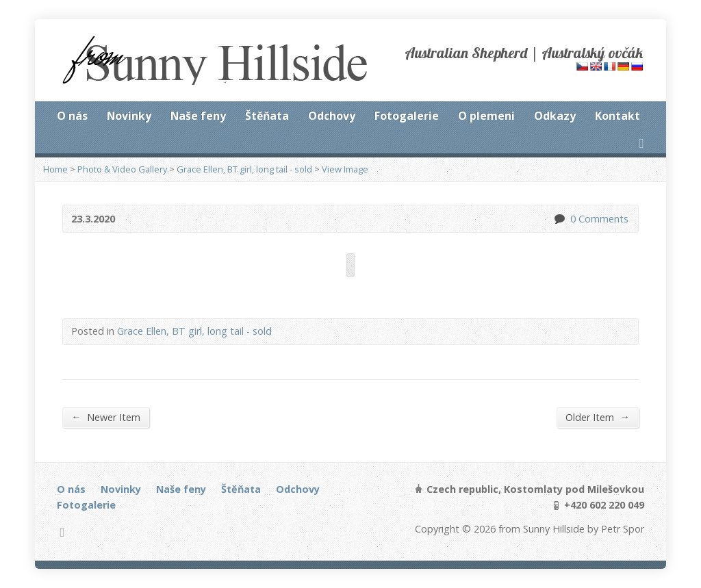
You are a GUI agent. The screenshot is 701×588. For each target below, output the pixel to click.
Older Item (597, 417)
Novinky (129, 116)
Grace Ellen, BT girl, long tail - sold (244, 169)
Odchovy (332, 116)
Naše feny (198, 116)
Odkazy (555, 116)
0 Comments (559, 219)
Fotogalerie (407, 116)
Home (55, 169)
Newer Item (105, 417)
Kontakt (617, 116)
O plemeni (486, 116)
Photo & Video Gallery (122, 169)
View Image (345, 169)
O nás (72, 116)
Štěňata (267, 116)
